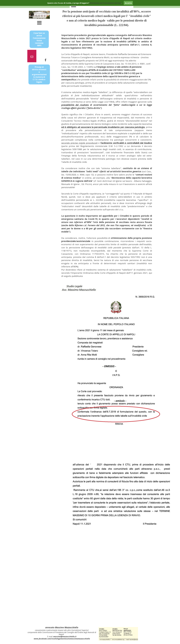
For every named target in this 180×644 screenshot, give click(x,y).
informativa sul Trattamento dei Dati (105, 3)
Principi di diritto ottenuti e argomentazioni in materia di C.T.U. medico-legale (39, 74)
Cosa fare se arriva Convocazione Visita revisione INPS (39, 39)
